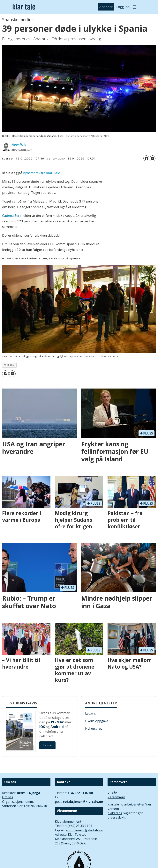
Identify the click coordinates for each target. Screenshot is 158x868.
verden (9, 365)
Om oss (8, 797)
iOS (42, 727)
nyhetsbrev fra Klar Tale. (42, 173)
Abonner (106, 7)
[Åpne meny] (134, 7)
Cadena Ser (11, 215)
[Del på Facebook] (146, 158)
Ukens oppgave (97, 721)
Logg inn (123, 7)
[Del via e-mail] (153, 158)
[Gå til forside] (24, 7)
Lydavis (90, 713)
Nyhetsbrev (94, 729)
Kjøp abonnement (68, 821)
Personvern (116, 797)
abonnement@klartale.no (84, 830)
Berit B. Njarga (29, 793)
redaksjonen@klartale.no (83, 802)
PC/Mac (57, 722)
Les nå (47, 745)
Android (57, 727)
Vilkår (112, 793)
